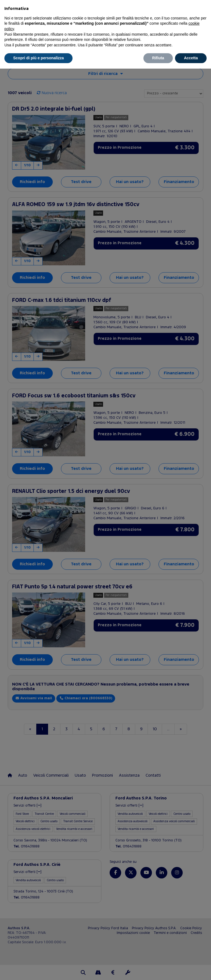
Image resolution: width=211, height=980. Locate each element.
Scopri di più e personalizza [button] (38, 58)
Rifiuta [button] (158, 58)
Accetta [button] (191, 58)
